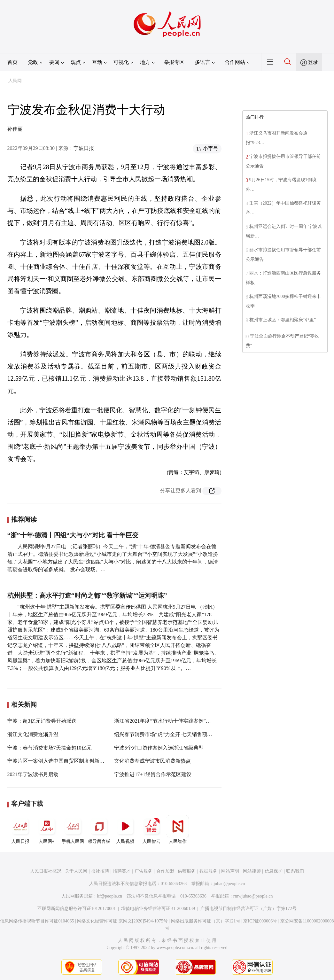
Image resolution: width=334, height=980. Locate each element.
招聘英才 (122, 871)
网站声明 (230, 871)
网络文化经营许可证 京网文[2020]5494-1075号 (122, 921)
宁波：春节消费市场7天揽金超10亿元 (50, 748)
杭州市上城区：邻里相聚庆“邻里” (283, 320)
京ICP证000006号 (260, 921)
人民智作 (178, 829)
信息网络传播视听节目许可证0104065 (37, 921)
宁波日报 (84, 148)
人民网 (15, 81)
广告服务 (144, 871)
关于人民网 (76, 871)
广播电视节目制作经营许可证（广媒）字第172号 (249, 909)
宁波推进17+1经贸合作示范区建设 (153, 774)
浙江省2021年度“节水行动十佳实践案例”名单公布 (170, 721)
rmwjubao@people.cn (253, 896)
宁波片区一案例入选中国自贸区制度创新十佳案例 (64, 761)
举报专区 (174, 62)
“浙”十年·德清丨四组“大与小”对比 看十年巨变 (73, 535)
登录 (313, 62)
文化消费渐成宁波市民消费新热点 (152, 761)
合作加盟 (165, 871)
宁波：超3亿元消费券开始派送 (42, 721)
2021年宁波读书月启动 (33, 774)
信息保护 (274, 871)
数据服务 (208, 871)
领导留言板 (99, 829)
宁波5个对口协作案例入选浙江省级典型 (159, 748)
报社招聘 (100, 871)
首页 (12, 62)
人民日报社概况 (46, 871)
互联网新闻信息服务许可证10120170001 (77, 909)
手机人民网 (73, 829)
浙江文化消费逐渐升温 (33, 734)
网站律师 (252, 871)
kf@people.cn (110, 896)
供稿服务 (187, 871)
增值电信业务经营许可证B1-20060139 (158, 909)
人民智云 (151, 829)
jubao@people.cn (229, 884)
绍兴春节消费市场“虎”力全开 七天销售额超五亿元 (171, 734)
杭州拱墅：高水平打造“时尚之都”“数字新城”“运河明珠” (87, 595)
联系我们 (295, 871)
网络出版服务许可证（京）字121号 (206, 921)
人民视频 (125, 829)
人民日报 (20, 829)
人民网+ (47, 829)
